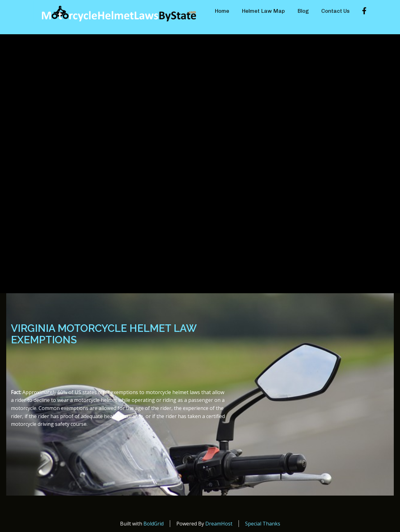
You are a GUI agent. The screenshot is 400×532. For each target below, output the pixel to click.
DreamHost (219, 524)
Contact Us (335, 11)
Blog (303, 11)
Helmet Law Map (263, 11)
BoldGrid (153, 524)
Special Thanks (263, 524)
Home (222, 11)
